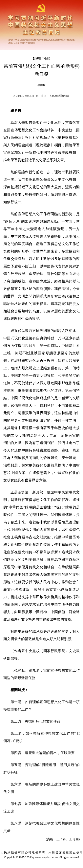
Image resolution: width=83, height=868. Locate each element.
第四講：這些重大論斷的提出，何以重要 (43, 753)
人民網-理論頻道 (60, 96)
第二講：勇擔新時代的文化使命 (35, 721)
